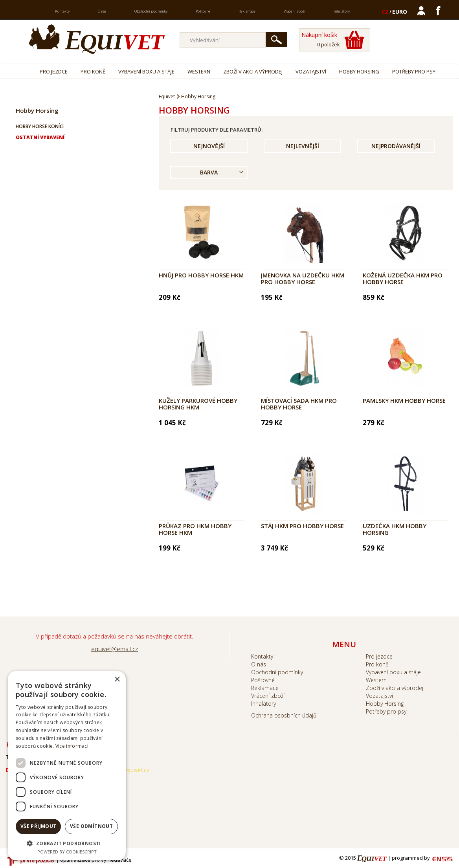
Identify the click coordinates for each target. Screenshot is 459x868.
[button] (67, 843)
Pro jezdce (54, 72)
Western (199, 72)
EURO (400, 12)
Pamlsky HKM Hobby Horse (404, 400)
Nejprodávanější (396, 146)
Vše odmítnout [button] (91, 826)
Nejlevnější (303, 146)
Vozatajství (311, 72)
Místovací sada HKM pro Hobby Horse (299, 404)
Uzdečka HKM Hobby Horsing (395, 529)
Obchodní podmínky (151, 11)
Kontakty (62, 11)
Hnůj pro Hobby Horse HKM (201, 275)
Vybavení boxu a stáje (146, 72)
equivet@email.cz (115, 649)
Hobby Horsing (359, 72)
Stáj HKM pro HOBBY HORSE (302, 526)
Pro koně (93, 72)
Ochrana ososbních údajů (284, 715)
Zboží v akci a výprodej (253, 72)
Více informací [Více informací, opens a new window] (72, 746)
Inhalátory (342, 11)
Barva (209, 172)
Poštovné (203, 11)
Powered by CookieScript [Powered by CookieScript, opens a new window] (67, 852)
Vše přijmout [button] (39, 826)
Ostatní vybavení (40, 137)
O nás (102, 11)
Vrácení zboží (295, 11)
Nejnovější (209, 146)
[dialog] (67, 766)
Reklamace (247, 11)
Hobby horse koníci (40, 126)
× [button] (117, 680)
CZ (385, 12)
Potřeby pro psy (414, 72)
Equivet (167, 96)
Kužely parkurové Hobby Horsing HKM (198, 404)
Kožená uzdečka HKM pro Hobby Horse (403, 278)
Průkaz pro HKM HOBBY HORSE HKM (195, 529)
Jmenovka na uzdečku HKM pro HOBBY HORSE (303, 278)
